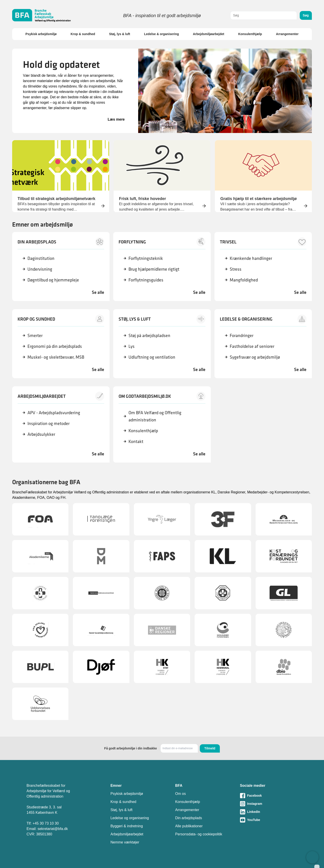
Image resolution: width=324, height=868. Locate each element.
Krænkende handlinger (251, 258)
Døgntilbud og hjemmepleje (53, 280)
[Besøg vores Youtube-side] (269, 820)
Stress (236, 269)
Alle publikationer (189, 826)
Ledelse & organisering (161, 34)
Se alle (98, 292)
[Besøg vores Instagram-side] (269, 804)
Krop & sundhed (83, 34)
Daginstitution (41, 258)
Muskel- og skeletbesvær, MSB (56, 357)
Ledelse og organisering (130, 818)
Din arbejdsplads (189, 818)
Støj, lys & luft (120, 34)
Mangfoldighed (244, 280)
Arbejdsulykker (41, 434)
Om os (181, 794)
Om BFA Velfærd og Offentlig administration (155, 416)
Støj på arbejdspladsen (149, 335)
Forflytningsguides (146, 280)
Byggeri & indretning (127, 826)
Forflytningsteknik (146, 258)
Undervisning (40, 269)
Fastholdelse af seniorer (252, 346)
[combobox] (264, 15)
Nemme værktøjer (125, 842)
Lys (132, 346)
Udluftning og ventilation (152, 357)
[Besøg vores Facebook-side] (269, 796)
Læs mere (116, 119)
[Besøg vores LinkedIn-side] (269, 812)
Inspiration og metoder (48, 423)
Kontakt (136, 441)
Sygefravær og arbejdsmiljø (255, 357)
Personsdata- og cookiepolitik (199, 834)
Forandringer (242, 335)
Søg (306, 15)
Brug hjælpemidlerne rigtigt (154, 269)
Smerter (35, 335)
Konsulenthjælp (250, 34)
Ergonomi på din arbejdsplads (55, 346)
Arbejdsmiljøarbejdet (208, 34)
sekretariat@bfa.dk (53, 829)
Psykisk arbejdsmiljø (41, 34)
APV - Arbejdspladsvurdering (54, 413)
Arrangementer (287, 34)
